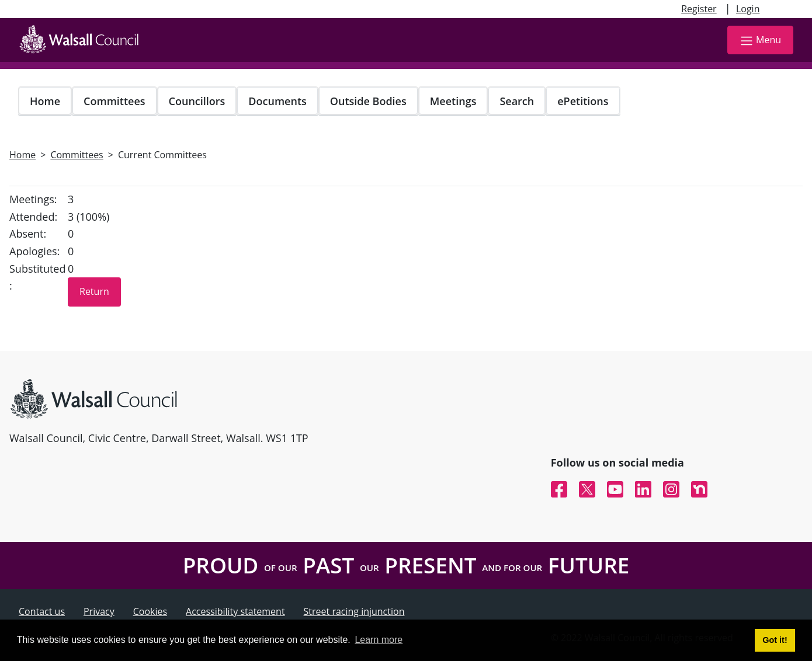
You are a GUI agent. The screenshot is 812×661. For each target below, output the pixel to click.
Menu (760, 41)
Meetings (453, 101)
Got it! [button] (775, 640)
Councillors (197, 101)
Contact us (42, 611)
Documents (277, 101)
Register (699, 9)
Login (748, 9)
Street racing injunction (354, 611)
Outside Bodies (368, 101)
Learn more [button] (379, 640)
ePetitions (583, 101)
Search (517, 101)
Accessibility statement (235, 611)
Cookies (150, 611)
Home (45, 101)
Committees (114, 101)
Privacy (99, 611)
